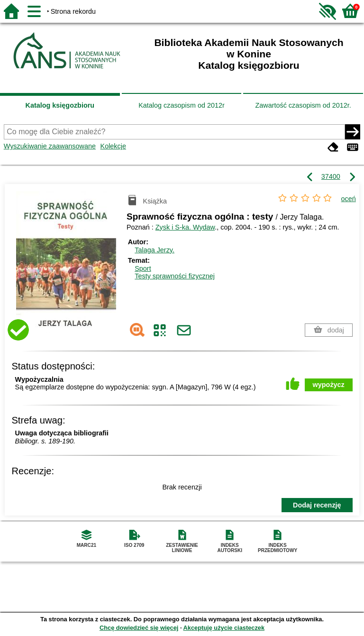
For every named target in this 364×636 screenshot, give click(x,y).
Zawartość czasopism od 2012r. (303, 105)
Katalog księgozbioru (60, 105)
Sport (143, 268)
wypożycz (329, 385)
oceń (349, 199)
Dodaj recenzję (317, 505)
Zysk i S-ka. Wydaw (185, 227)
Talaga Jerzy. (155, 250)
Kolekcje (113, 146)
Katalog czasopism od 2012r (182, 105)
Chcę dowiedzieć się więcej (139, 628)
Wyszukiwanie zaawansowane (50, 146)
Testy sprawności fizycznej (175, 276)
